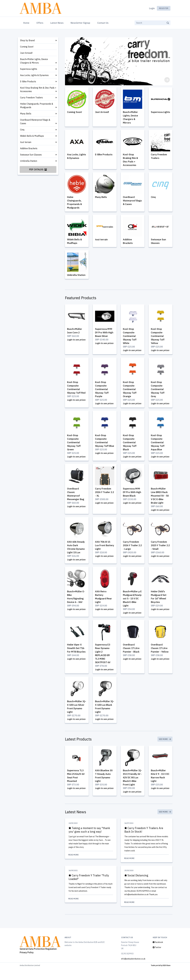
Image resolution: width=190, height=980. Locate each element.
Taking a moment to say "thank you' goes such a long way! (90, 841)
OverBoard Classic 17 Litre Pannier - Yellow (160, 657)
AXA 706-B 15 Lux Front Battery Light (103, 550)
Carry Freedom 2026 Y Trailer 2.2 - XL (104, 496)
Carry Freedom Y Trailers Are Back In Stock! (144, 841)
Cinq (22, 130)
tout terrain (26, 142)
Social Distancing (137, 887)
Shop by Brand (27, 40)
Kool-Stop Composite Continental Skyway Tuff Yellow (158, 339)
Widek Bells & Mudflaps (32, 136)
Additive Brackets (29, 148)
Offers (40, 23)
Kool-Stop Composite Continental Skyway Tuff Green (74, 446)
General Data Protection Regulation (38, 961)
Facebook (158, 954)
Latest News (57, 23)
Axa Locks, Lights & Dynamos (34, 75)
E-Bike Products (28, 81)
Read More (91, 866)
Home (27, 23)
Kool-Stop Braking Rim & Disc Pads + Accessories (38, 89)
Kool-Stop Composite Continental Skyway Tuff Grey (158, 392)
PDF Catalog (38, 169)
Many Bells (26, 114)
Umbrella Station (29, 161)
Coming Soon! (27, 47)
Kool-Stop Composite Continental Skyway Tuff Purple (102, 392)
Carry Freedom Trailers (31, 98)
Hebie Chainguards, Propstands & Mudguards (37, 106)
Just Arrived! (26, 53)
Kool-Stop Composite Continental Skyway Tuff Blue (102, 446)
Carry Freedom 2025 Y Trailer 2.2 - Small (159, 550)
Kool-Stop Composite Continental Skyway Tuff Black (130, 446)
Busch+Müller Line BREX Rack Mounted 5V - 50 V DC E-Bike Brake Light (160, 500)
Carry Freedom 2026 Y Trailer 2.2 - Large (132, 550)
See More (165, 749)
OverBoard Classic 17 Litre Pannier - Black (132, 657)
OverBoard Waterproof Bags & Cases (35, 122)
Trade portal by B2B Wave (161, 977)
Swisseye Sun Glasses (31, 155)
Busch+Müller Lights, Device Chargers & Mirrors (34, 61)
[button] (70, 80)
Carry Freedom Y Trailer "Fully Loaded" (89, 888)
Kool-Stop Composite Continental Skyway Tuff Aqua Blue (158, 446)
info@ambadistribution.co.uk (133, 970)
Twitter (157, 959)
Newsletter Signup (80, 23)
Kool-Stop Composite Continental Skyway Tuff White (130, 339)
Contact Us (103, 23)
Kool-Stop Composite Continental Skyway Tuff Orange (130, 392)
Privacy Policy (27, 964)
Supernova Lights (29, 69)
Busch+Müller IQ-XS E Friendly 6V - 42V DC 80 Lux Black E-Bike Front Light (133, 788)
